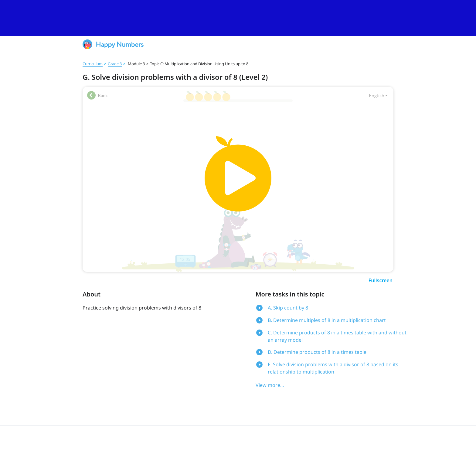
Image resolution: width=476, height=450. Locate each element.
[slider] (238, 18)
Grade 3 (115, 64)
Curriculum (93, 64)
